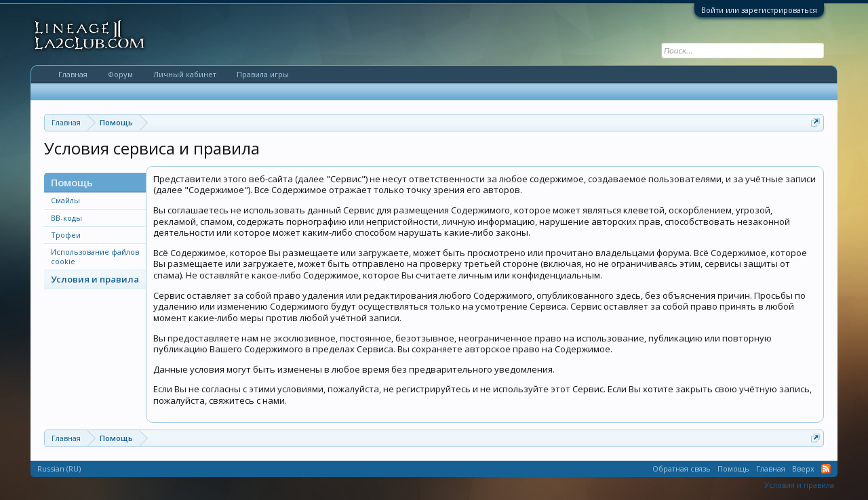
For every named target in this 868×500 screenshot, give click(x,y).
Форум (120, 74)
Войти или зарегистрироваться (759, 10)
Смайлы (65, 200)
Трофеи (66, 235)
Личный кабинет (185, 74)
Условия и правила (95, 279)
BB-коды (66, 218)
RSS (826, 469)
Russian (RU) (59, 468)
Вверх (803, 468)
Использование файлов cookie (95, 256)
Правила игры (263, 74)
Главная (73, 74)
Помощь (733, 468)
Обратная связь (682, 468)
